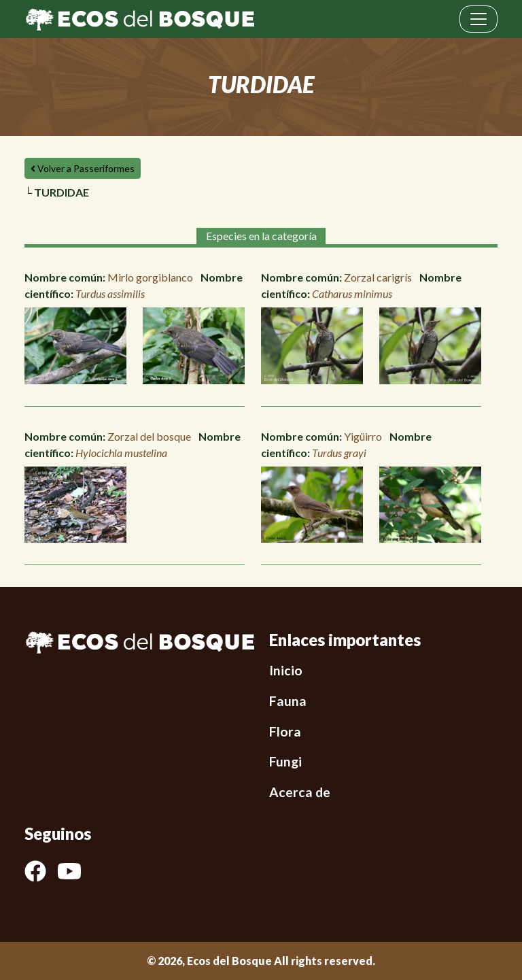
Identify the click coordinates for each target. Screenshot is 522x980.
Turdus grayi (339, 453)
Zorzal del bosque (149, 436)
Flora (285, 731)
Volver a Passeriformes (83, 168)
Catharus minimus (352, 293)
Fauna (288, 701)
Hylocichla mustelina (121, 453)
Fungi (285, 761)
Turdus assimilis (110, 293)
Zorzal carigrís (378, 277)
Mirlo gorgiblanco (150, 277)
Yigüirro (363, 436)
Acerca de (300, 792)
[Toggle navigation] (478, 19)
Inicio (286, 670)
